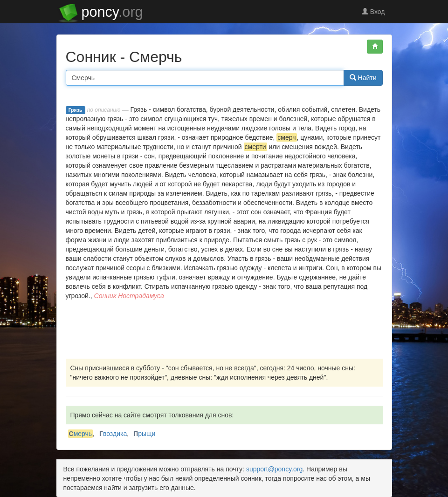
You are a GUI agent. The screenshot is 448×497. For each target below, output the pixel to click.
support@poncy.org (274, 469)
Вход (373, 12)
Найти (363, 78)
